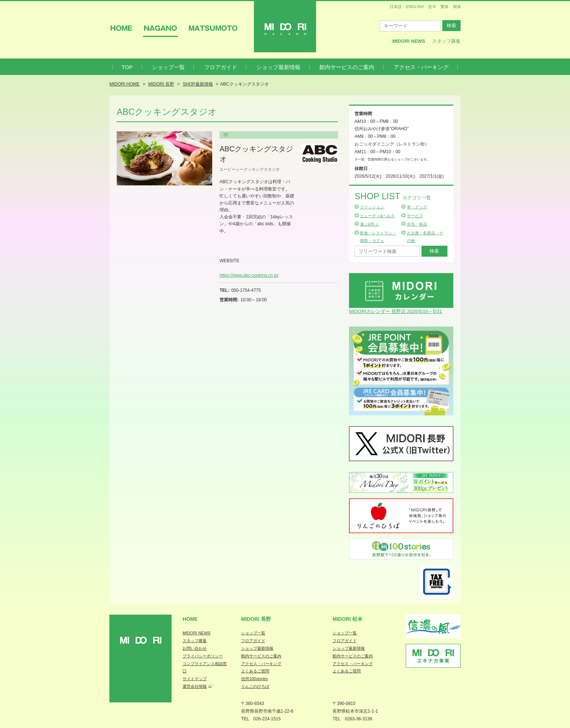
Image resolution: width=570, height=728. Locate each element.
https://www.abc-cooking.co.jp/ (249, 275)
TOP (127, 67)
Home (190, 619)
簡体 (457, 7)
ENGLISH (415, 7)
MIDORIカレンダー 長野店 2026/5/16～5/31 (395, 311)
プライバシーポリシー (203, 656)
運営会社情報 (195, 686)
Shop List (393, 196)
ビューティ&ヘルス (377, 216)
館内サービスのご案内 (347, 67)
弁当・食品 (417, 224)
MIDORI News (409, 41)
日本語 (396, 7)
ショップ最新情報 (278, 67)
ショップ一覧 (168, 67)
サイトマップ (195, 679)
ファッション (372, 207)
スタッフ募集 (446, 41)
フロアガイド (221, 67)
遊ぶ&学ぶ (369, 224)
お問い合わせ (195, 648)
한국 (432, 7)
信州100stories (254, 679)
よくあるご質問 (255, 671)
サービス (415, 216)
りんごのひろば (255, 686)
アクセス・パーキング (421, 67)
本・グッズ (417, 207)
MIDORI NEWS (196, 633)
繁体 (445, 7)
